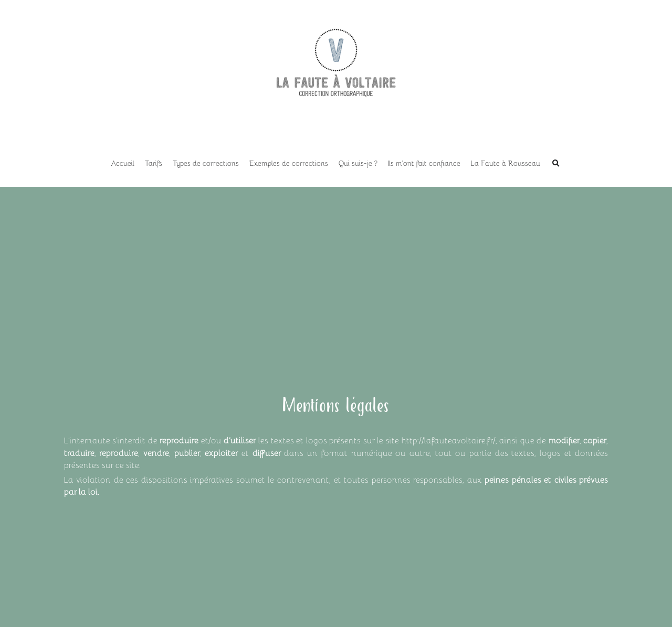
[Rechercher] (556, 164)
